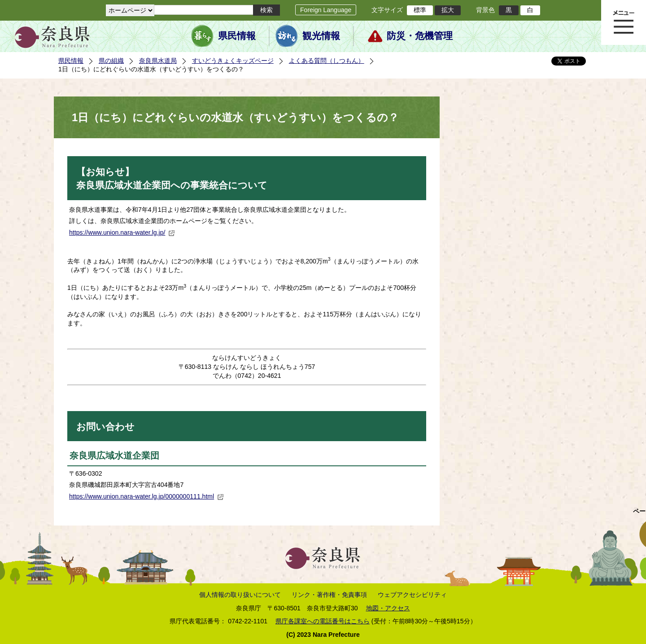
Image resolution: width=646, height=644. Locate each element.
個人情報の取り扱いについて (240, 595)
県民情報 (237, 36)
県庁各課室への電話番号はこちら (323, 621)
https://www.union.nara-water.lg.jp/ (122, 232)
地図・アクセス (388, 608)
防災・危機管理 (420, 36)
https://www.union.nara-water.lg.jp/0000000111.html (146, 496)
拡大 (448, 10)
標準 (420, 10)
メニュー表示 (624, 22)
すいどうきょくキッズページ (233, 61)
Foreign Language (326, 10)
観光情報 (321, 36)
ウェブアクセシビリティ (412, 595)
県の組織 (111, 61)
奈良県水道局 (158, 61)
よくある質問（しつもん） (327, 61)
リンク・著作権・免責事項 (329, 595)
